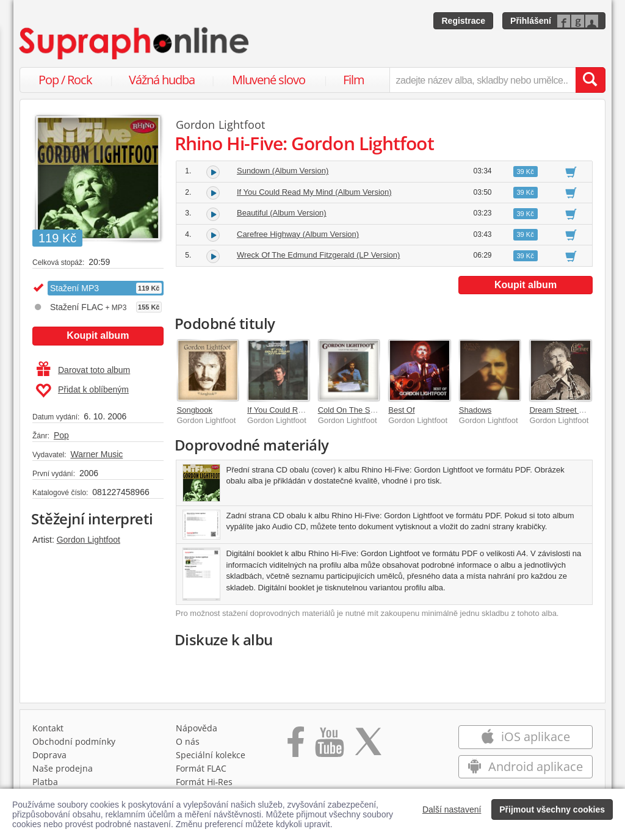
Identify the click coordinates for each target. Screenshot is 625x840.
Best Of (401, 410)
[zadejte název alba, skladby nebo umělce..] (482, 80)
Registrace (463, 21)
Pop (61, 435)
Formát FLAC (201, 768)
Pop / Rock (65, 80)
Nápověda (197, 728)
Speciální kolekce (211, 755)
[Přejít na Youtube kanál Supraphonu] (329, 746)
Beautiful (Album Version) (282, 213)
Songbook (195, 410)
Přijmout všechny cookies (552, 809)
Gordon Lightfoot (89, 540)
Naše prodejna (63, 768)
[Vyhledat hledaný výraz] (590, 80)
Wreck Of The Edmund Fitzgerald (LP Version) (318, 255)
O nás (188, 741)
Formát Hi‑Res (204, 782)
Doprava (49, 755)
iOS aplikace (525, 737)
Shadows (475, 410)
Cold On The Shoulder (357, 410)
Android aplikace (525, 766)
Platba (45, 782)
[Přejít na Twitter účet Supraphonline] (368, 746)
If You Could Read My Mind (295, 410)
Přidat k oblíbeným (82, 391)
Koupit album (98, 335)
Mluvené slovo (269, 80)
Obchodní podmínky (74, 741)
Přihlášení (531, 21)
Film (354, 80)
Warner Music (96, 454)
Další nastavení (452, 809)
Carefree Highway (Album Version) (298, 234)
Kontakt (48, 728)
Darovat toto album (83, 370)
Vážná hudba (162, 80)
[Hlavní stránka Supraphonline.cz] (135, 43)
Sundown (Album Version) (283, 171)
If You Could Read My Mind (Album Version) (314, 192)
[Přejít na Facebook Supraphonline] (296, 746)
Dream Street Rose (563, 410)
